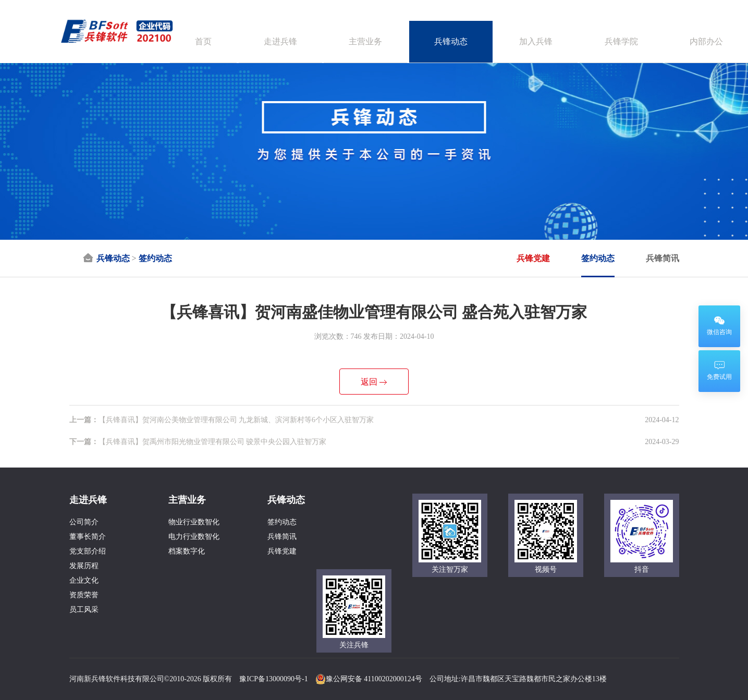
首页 (203, 41)
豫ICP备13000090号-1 (273, 679)
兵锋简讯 (663, 258)
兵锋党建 (533, 258)
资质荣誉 (84, 595)
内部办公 (706, 41)
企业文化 (84, 580)
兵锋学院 (621, 41)
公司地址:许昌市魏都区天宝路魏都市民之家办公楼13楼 (518, 679)
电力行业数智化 (194, 537)
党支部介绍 (88, 551)
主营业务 (365, 41)
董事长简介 (88, 537)
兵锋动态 (451, 41)
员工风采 (84, 610)
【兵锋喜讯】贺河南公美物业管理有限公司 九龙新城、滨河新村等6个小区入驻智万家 (222, 420)
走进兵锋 (280, 41)
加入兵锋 (536, 41)
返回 (369, 382)
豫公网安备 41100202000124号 (369, 679)
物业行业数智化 (194, 522)
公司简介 (84, 522)
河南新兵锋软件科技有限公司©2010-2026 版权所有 (151, 679)
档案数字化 (187, 551)
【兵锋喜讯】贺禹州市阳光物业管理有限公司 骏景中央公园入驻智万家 (198, 442)
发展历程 (84, 566)
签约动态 (155, 258)
